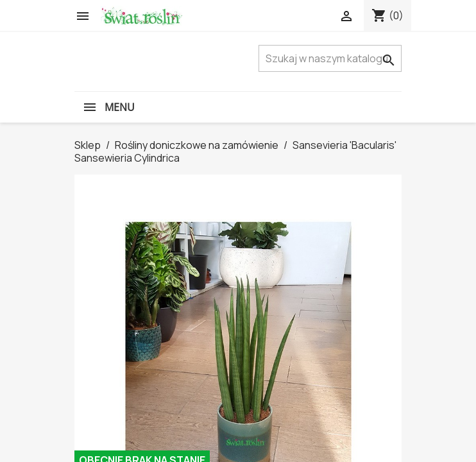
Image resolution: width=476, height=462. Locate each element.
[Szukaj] (330, 58)
